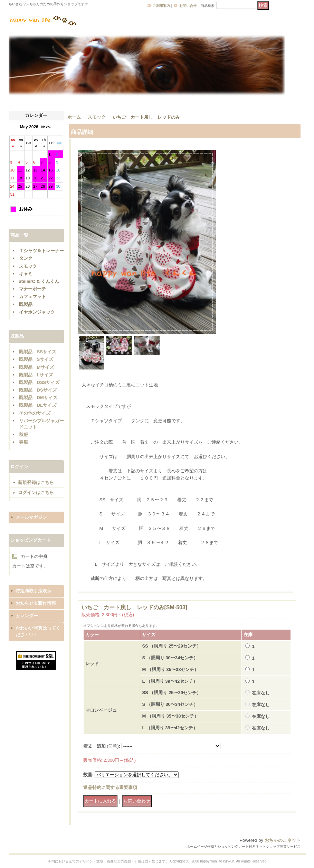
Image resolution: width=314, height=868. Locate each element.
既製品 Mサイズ (37, 367)
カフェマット (32, 297)
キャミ (26, 274)
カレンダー (27, 616)
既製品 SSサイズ (38, 352)
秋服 (23, 435)
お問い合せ (188, 6)
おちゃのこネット (283, 840)
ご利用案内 (161, 6)
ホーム (74, 117)
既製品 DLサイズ (38, 405)
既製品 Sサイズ (36, 359)
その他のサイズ (35, 413)
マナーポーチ (32, 289)
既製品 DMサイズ (38, 398)
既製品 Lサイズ (36, 375)
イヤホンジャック (37, 312)
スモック (28, 266)
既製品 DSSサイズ (39, 382)
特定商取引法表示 (34, 591)
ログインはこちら (36, 492)
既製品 (26, 304)
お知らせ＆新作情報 (36, 603)
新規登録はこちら (36, 482)
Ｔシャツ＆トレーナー (41, 251)
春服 (23, 442)
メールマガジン (31, 517)
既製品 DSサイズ (38, 390)
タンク (26, 258)
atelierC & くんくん (39, 281)
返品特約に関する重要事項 (110, 787)
